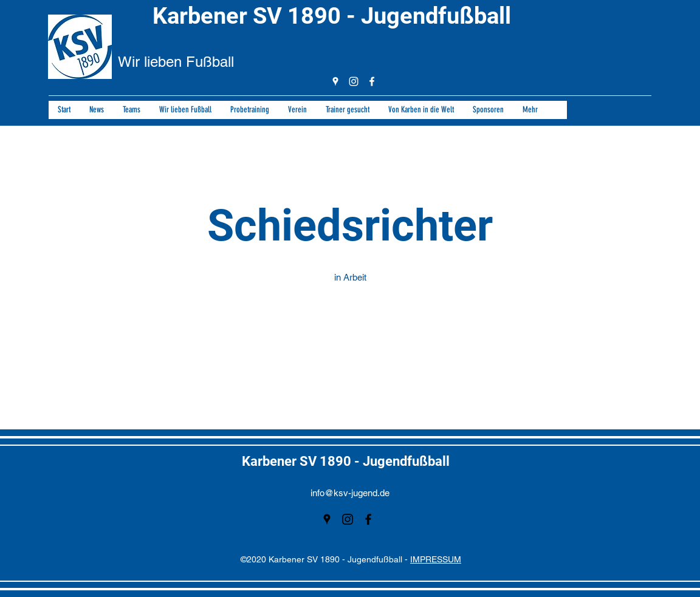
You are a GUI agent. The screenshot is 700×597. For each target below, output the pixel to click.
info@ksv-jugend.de (350, 493)
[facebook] (372, 81)
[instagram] (354, 81)
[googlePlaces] (335, 81)
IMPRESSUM (436, 559)
